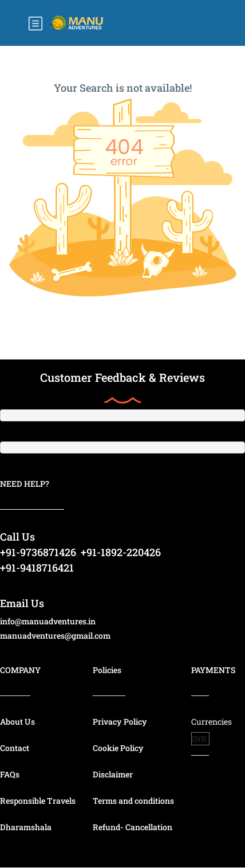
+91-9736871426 (38, 552)
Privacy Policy (120, 722)
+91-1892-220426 (121, 552)
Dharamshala (26, 827)
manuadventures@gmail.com (55, 636)
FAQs (10, 774)
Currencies (212, 722)
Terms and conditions (133, 801)
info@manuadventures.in (48, 621)
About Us (17, 722)
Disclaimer (113, 774)
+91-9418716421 (37, 568)
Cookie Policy (118, 748)
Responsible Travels (38, 801)
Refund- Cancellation (133, 827)
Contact (15, 748)
